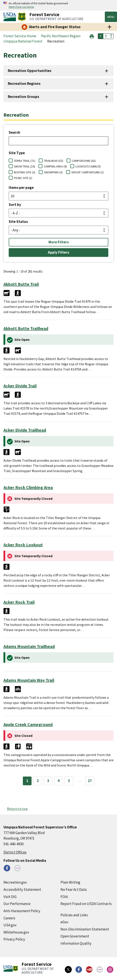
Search (14, 132)
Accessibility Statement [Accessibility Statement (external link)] (22, 890)
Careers (9, 918)
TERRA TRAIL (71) (25, 161)
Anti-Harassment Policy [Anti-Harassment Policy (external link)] (22, 911)
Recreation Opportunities (30, 71)
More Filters (59, 242)
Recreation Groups (23, 97)
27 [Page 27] (90, 781)
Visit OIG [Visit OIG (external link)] (10, 897)
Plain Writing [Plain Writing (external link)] (70, 882)
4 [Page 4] (59, 781)
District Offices (15, 852)
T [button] (101, 36)
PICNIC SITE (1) (23, 178)
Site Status (18, 222)
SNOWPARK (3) (53, 172)
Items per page (21, 188)
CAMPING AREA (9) (55, 166)
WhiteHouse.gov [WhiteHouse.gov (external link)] (16, 932)
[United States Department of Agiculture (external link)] (11, 17)
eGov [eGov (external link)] (64, 922)
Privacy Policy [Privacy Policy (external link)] (14, 939)
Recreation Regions (24, 84)
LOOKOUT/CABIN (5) (88, 166)
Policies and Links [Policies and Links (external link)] (74, 915)
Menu (111, 17)
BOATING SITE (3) (25, 172)
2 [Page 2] (38, 781)
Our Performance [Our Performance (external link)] (17, 904)
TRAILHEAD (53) (53, 161)
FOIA (64, 897)
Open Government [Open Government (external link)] (75, 936)
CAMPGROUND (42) (84, 161)
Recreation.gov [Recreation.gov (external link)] (15, 882)
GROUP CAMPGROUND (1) (88, 172)
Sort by (15, 205)
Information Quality (76, 943)
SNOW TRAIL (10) (24, 166)
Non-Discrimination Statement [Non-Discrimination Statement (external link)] (85, 929)
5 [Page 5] (69, 781)
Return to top (17, 809)
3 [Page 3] (48, 781)
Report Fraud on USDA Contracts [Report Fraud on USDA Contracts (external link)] (86, 904)
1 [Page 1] (27, 781)
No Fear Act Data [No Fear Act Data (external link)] (74, 890)
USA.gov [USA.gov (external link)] (10, 925)
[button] (92, 36)
